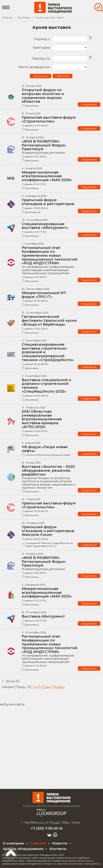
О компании (13, 843)
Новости (60, 843)
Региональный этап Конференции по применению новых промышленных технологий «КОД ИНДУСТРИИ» (50, 260)
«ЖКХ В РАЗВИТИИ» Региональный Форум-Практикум (50, 147)
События (38, 843)
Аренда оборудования (23, 849)
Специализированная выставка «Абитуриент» (45, 226)
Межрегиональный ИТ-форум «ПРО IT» (44, 295)
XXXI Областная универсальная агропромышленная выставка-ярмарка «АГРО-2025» (42, 419)
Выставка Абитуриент (43, 616)
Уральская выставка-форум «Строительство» (49, 119)
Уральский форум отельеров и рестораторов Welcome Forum (48, 531)
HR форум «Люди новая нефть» (45, 449)
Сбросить (63, 76)
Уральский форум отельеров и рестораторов (48, 202)
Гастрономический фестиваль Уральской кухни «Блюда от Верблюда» (49, 321)
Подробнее (89, 104)
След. (47, 687)
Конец (59, 687)
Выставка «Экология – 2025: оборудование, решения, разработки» (50, 477)
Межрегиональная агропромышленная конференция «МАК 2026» (47, 176)
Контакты (58, 849)
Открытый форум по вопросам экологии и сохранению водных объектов (43, 96)
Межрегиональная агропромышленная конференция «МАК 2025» (47, 593)
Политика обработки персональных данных (51, 805)
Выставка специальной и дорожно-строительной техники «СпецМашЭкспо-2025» (46, 386)
